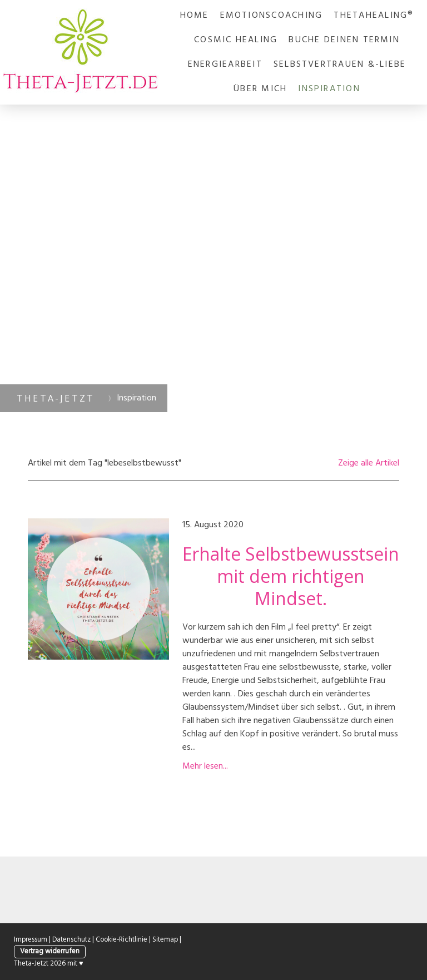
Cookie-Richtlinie (121, 940)
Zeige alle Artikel (369, 463)
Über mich (260, 89)
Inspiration (329, 89)
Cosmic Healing (236, 40)
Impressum (31, 940)
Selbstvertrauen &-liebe (340, 65)
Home (195, 16)
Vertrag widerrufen (50, 951)
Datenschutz (71, 940)
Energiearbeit (225, 65)
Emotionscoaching (272, 16)
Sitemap (165, 940)
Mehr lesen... (205, 766)
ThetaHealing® (374, 16)
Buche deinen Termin (344, 40)
